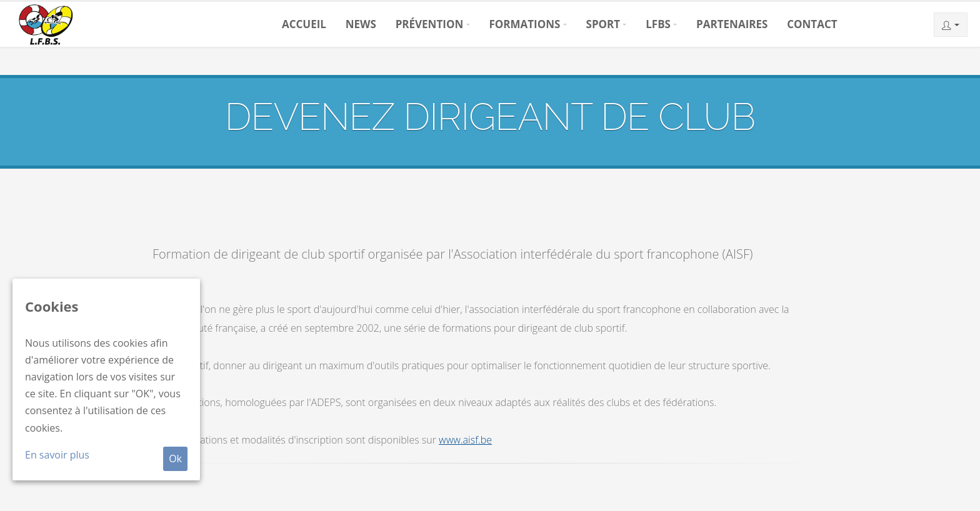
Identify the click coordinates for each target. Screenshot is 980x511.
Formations (524, 24)
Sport (603, 24)
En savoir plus (57, 455)
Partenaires (732, 24)
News (361, 24)
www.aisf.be (465, 440)
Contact (812, 24)
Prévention (430, 24)
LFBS (658, 24)
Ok (175, 459)
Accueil (304, 24)
